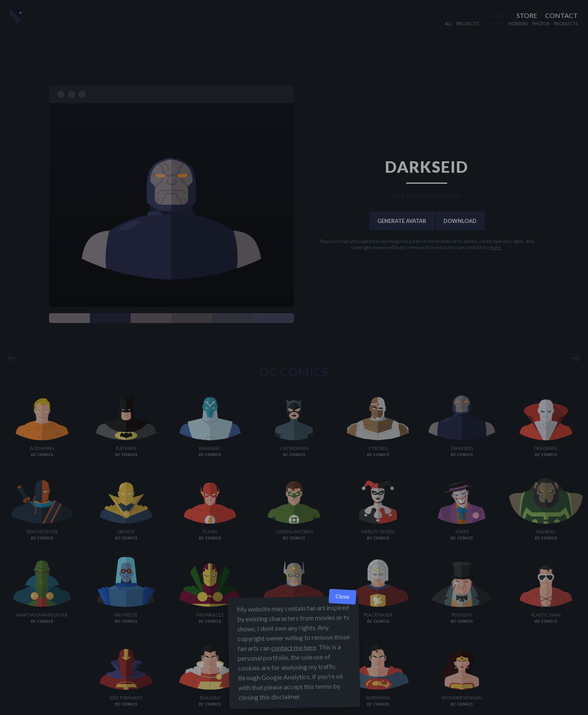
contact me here (294, 647)
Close (342, 597)
